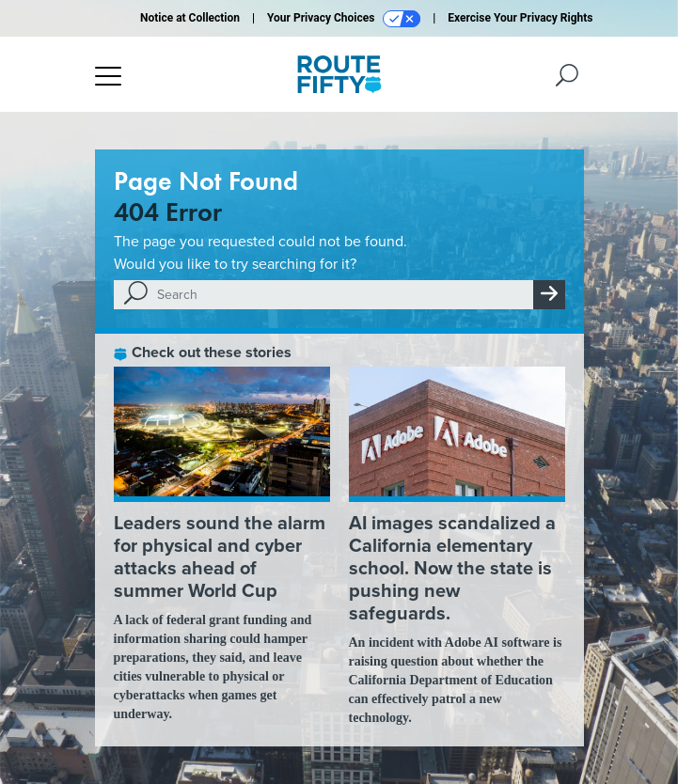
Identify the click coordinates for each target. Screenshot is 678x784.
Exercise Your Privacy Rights (520, 18)
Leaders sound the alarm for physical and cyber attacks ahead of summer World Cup (220, 557)
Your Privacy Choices (344, 19)
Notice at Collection (190, 18)
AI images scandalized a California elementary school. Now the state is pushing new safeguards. (452, 568)
